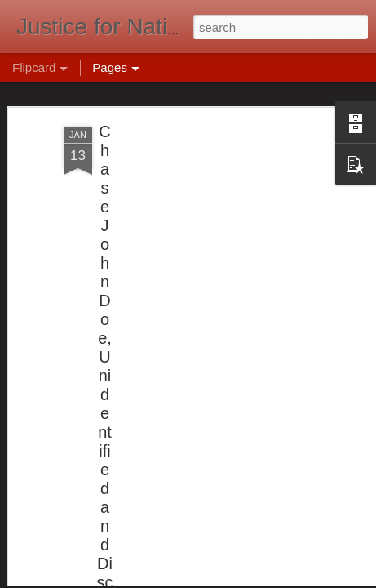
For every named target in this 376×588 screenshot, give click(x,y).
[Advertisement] (236, 189)
